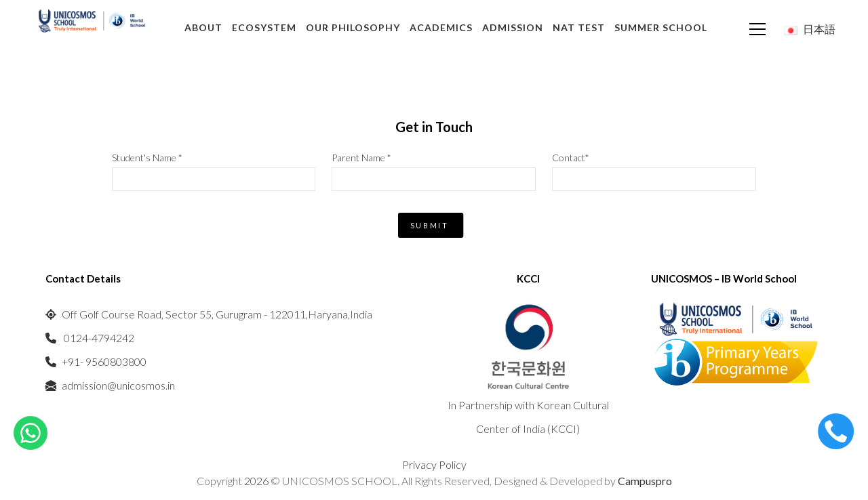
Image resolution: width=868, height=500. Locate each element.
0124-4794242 (98, 338)
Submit (429, 225)
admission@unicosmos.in (118, 385)
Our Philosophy (353, 27)
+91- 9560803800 (104, 361)
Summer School (661, 27)
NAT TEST (579, 27)
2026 (257, 481)
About (203, 27)
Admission (513, 27)
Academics (441, 27)
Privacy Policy (434, 464)
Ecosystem (264, 27)
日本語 (810, 29)
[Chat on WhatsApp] (31, 431)
